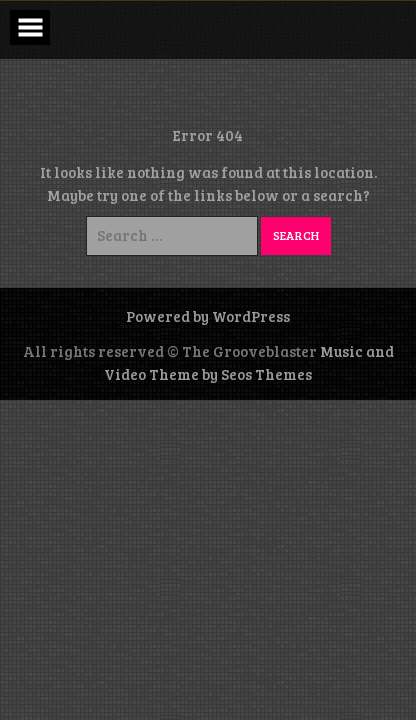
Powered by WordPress (208, 316)
